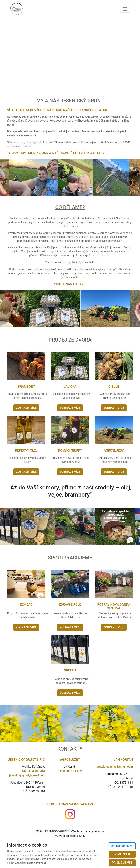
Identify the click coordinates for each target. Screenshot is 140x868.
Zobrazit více (26, 408)
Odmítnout (122, 854)
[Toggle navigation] (125, 9)
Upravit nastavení (122, 846)
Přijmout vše (122, 863)
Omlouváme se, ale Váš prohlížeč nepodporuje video (70, 53)
